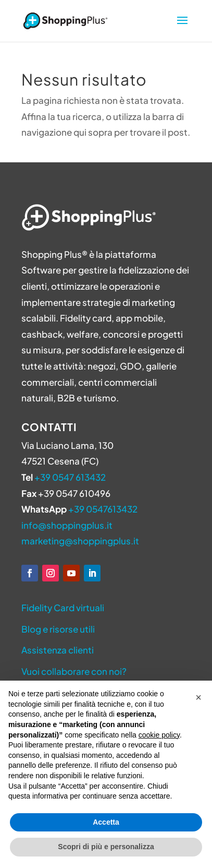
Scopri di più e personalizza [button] (106, 847)
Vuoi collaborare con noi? (74, 671)
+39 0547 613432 (70, 477)
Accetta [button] (106, 822)
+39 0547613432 (103, 509)
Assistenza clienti (58, 650)
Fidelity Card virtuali (63, 608)
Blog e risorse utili (58, 629)
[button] (198, 697)
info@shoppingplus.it (67, 525)
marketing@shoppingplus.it (80, 541)
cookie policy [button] (159, 735)
